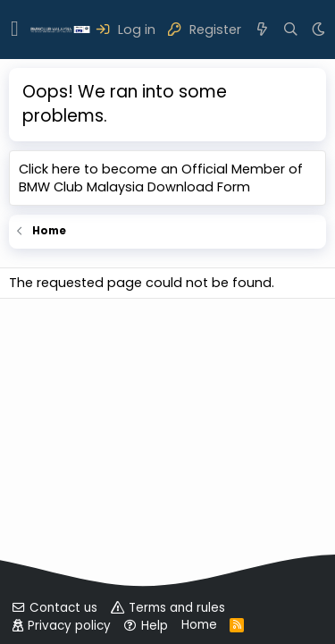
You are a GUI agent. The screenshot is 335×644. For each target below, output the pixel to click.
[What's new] (262, 30)
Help (155, 626)
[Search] (291, 30)
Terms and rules (177, 608)
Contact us (63, 608)
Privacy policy (69, 626)
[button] (15, 30)
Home (199, 625)
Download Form (199, 187)
